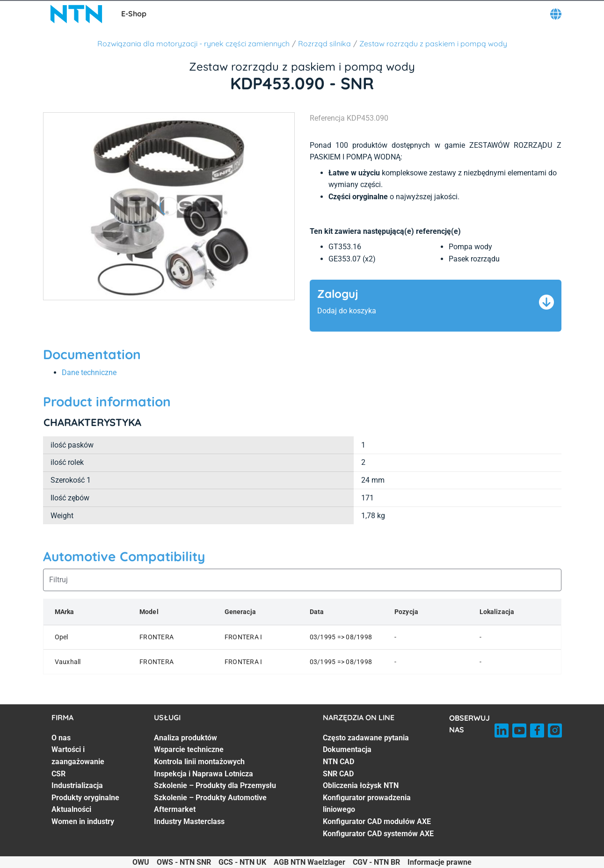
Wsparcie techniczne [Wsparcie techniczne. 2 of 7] (189, 749)
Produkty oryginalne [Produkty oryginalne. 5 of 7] (85, 798)
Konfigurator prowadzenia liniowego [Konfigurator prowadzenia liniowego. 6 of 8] (367, 804)
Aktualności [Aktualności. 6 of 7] (71, 809)
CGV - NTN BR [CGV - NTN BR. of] (376, 862)
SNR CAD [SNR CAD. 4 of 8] (338, 774)
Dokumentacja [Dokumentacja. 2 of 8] (347, 749)
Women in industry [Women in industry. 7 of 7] (83, 821)
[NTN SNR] (76, 14)
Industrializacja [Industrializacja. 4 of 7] (77, 785)
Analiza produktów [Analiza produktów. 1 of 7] (186, 738)
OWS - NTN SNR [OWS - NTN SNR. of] (184, 862)
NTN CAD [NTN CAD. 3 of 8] (338, 762)
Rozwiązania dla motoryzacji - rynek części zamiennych (193, 43)
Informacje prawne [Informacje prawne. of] (440, 862)
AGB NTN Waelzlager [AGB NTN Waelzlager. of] (309, 862)
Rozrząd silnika (324, 43)
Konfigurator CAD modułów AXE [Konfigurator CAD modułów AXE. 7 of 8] (377, 821)
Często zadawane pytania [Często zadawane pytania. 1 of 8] (366, 738)
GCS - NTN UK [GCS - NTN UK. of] (242, 862)
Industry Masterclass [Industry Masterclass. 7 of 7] (189, 821)
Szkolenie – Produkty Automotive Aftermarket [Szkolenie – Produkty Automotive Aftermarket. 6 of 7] (210, 804)
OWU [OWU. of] (141, 862)
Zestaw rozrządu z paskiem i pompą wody (433, 43)
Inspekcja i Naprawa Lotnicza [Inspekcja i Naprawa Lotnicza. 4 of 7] (204, 774)
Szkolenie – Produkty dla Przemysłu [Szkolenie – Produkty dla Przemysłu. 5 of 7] (215, 785)
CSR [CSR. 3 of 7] (58, 774)
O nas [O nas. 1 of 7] (61, 738)
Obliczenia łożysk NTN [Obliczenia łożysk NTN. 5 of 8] (361, 785)
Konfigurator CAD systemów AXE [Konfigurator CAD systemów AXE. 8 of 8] (378, 834)
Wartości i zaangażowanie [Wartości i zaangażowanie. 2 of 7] (78, 756)
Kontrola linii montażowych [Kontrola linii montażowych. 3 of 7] (199, 762)
